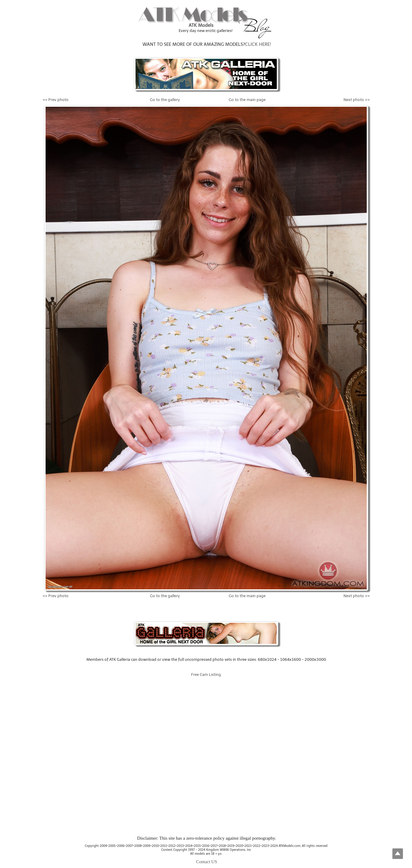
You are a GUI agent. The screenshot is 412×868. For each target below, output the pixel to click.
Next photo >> (357, 100)
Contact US (207, 862)
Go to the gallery (165, 100)
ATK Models (201, 25)
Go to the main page (247, 100)
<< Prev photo (56, 100)
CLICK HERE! (258, 44)
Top (398, 854)
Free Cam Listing (206, 675)
